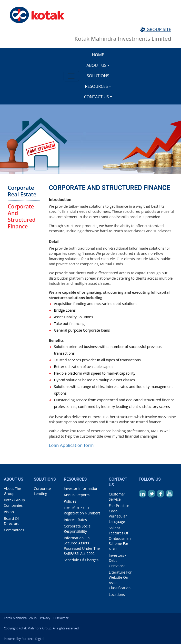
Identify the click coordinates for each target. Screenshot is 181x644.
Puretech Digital (33, 639)
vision (9, 512)
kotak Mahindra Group (20, 618)
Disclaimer (61, 618)
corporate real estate (22, 191)
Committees (14, 530)
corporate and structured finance (22, 216)
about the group (12, 491)
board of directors (12, 521)
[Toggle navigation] (71, 76)
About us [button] (96, 65)
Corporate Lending (42, 491)
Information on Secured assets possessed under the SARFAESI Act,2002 (82, 546)
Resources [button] (97, 86)
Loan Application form (71, 445)
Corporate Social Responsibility (78, 529)
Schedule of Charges (81, 560)
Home (98, 55)
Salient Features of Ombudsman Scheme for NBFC (120, 538)
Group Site (156, 29)
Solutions (98, 76)
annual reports (77, 495)
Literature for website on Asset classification (120, 580)
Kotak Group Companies (14, 503)
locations (117, 594)
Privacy (45, 618)
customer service (117, 497)
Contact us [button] (97, 97)
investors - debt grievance (117, 561)
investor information (81, 488)
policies (70, 501)
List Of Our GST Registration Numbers (82, 510)
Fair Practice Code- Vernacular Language (119, 513)
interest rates (75, 520)
